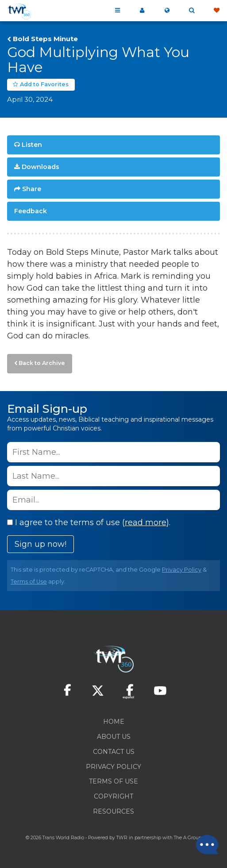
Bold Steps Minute (45, 39)
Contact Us (114, 752)
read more (146, 522)
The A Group (188, 838)
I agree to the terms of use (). (89, 522)
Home (114, 722)
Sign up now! (40, 544)
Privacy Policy (182, 570)
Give (216, 11)
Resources (113, 811)
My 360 (142, 11)
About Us (114, 737)
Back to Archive (42, 363)
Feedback (31, 211)
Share (32, 189)
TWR (122, 838)
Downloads (40, 167)
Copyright (113, 796)
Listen (32, 145)
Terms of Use (29, 582)
